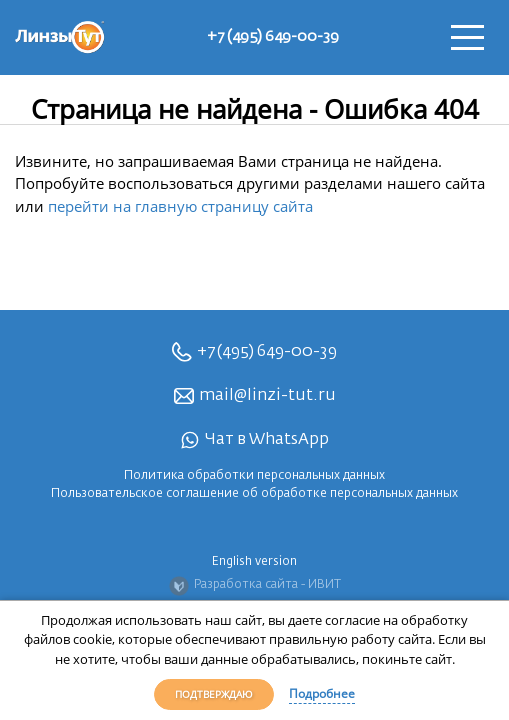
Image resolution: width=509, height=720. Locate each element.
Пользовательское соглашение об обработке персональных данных (254, 494)
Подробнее (322, 693)
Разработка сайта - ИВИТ (255, 586)
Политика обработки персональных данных (254, 476)
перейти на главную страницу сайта (180, 206)
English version (254, 562)
